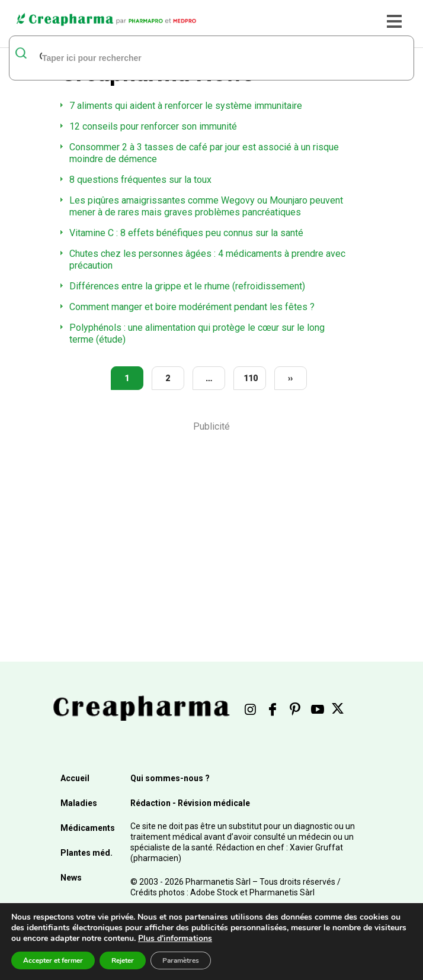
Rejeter (123, 960)
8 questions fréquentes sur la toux (140, 180)
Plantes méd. (86, 853)
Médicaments (88, 828)
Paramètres (181, 960)
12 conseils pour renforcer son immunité (153, 126)
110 (251, 378)
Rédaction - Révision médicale (190, 803)
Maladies (79, 803)
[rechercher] (196, 57)
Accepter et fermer (53, 960)
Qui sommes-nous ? (170, 778)
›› (290, 378)
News (71, 878)
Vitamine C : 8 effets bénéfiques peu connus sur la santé (186, 233)
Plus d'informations (175, 938)
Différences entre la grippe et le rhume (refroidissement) (187, 286)
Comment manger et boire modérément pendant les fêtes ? (192, 307)
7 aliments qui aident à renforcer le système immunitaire (186, 106)
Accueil (75, 778)
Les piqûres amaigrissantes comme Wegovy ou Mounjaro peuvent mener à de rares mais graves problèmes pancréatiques (206, 206)
